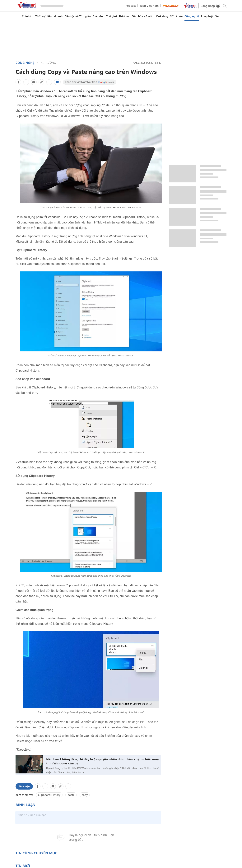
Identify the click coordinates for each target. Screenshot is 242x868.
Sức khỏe (176, 16)
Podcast (131, 6)
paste (71, 795)
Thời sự (40, 16)
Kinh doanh (55, 16)
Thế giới (111, 16)
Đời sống (162, 16)
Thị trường (47, 63)
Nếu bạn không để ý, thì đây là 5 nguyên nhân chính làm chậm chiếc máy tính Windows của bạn (102, 761)
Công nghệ (192, 16)
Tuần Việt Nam (149, 6)
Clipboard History (49, 795)
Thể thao (125, 16)
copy (85, 795)
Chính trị (28, 16)
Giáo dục (98, 16)
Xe (217, 16)
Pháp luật (207, 16)
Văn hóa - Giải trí (143, 16)
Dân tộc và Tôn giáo (78, 16)
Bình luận (24, 786)
